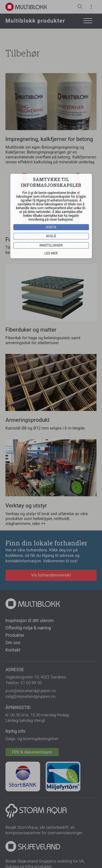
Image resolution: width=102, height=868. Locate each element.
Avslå (51, 236)
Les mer (51, 253)
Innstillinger (51, 245)
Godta (51, 227)
